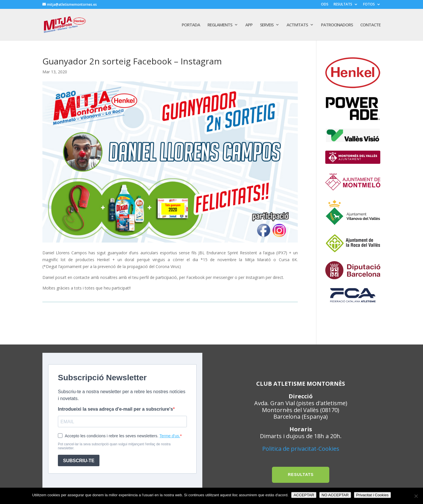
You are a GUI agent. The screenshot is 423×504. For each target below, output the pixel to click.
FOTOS (369, 5)
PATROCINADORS (337, 25)
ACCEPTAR (304, 495)
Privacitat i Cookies (372, 495)
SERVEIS (267, 25)
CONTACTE (370, 25)
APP (249, 25)
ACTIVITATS (297, 25)
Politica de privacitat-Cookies (301, 449)
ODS (325, 5)
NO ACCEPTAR (335, 495)
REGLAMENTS (220, 25)
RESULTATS (343, 5)
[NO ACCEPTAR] (416, 496)
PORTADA (191, 25)
